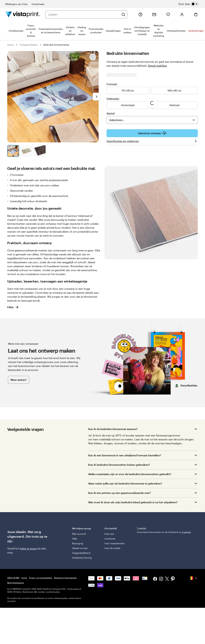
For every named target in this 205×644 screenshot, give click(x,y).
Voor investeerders (115, 543)
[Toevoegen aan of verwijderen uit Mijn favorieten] (93, 57)
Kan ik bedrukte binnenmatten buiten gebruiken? (119, 465)
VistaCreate (38, 4)
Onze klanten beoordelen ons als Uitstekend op (164, 532)
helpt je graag (28, 548)
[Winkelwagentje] (196, 14)
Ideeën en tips (80, 548)
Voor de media (112, 548)
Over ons (109, 534)
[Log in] (182, 14)
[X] (167, 579)
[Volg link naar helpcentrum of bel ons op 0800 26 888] (140, 14)
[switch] (189, 4)
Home (10, 45)
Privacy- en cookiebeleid (41, 578)
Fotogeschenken (29, 45)
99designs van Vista (16, 4)
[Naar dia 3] (40, 151)
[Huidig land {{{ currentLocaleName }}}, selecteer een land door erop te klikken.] (193, 578)
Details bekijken (157, 66)
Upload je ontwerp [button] (152, 133)
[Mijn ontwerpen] (154, 14)
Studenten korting (82, 558)
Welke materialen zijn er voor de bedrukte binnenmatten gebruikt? (130, 474)
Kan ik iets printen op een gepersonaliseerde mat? (119, 493)
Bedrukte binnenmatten (56, 45)
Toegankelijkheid (81, 553)
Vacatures (110, 539)
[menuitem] (16, 31)
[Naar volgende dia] (97, 97)
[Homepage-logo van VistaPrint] (23, 14)
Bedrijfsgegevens (16, 583)
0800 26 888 (13, 578)
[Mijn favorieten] (168, 14)
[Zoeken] (84, 14)
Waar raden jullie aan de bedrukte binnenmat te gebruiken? (125, 483)
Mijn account (79, 534)
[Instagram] (161, 579)
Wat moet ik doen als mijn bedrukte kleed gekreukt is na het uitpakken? (133, 502)
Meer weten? (19, 380)
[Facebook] (155, 579)
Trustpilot (141, 528)
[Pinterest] (173, 579)
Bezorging (78, 543)
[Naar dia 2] (26, 151)
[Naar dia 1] (13, 151)
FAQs (13, 307)
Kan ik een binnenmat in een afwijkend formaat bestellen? (125, 455)
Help (75, 539)
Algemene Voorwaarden (65, 578)
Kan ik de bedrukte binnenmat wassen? (113, 429)
